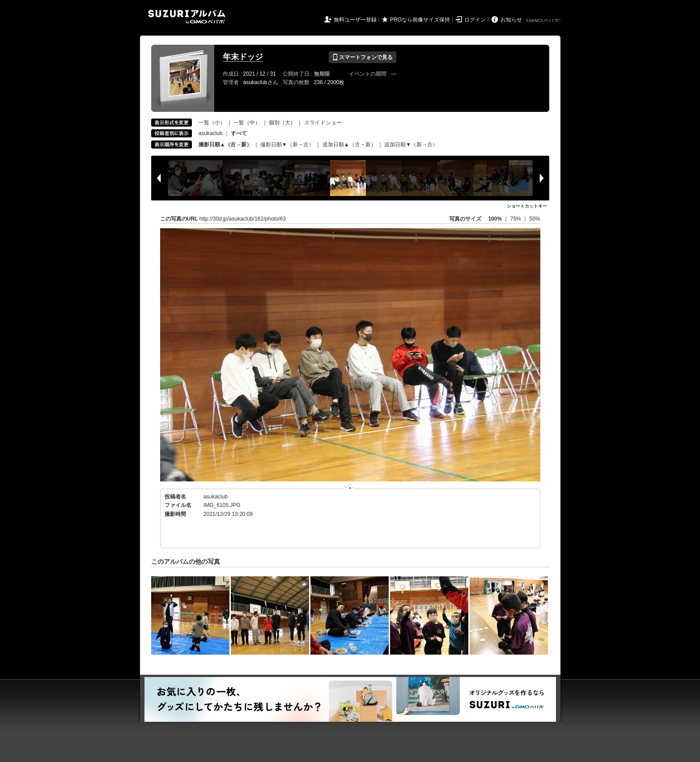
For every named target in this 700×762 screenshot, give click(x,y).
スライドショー (323, 123)
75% (516, 219)
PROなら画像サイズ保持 (420, 20)
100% (495, 219)
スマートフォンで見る (363, 57)
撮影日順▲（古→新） (225, 145)
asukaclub (211, 133)
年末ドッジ (243, 57)
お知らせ (511, 20)
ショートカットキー (527, 206)
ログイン (475, 20)
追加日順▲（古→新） (349, 145)
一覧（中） (247, 123)
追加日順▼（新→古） (411, 145)
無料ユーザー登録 (355, 20)
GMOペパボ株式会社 (544, 21)
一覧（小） (212, 123)
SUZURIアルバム (187, 17)
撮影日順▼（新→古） (287, 145)
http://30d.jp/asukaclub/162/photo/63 (243, 219)
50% (535, 219)
